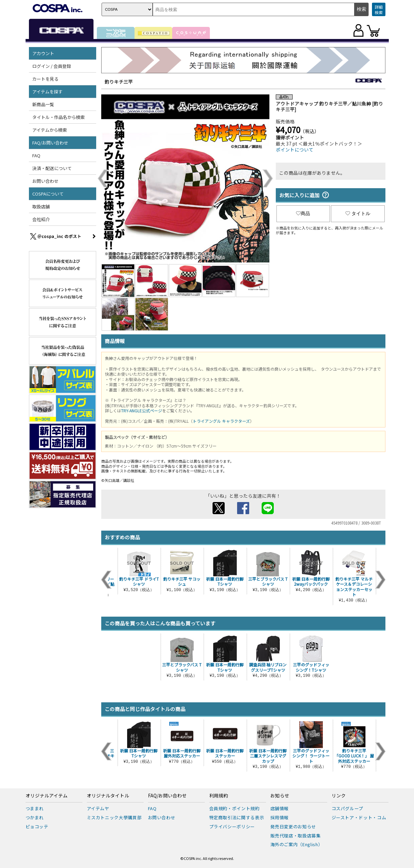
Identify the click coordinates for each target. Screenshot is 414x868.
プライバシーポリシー (232, 826)
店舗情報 (280, 808)
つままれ (35, 808)
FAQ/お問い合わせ (50, 143)
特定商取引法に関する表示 (237, 817)
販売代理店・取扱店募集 (296, 836)
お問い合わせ (45, 181)
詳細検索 (379, 10)
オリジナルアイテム (47, 796)
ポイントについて (295, 150)
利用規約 (219, 796)
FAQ (36, 155)
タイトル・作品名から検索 (59, 117)
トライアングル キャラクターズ (221, 421)
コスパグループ (348, 808)
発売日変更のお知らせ (293, 826)
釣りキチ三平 (119, 82)
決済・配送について (52, 168)
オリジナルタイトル (108, 796)
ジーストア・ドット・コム (359, 817)
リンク (339, 796)
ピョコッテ (37, 826)
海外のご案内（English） (297, 844)
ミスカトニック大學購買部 (114, 817)
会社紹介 (41, 219)
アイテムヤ (98, 808)
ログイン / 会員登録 (52, 66)
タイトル (358, 213)
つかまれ (35, 817)
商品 (303, 213)
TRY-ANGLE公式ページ (142, 410)
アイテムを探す (47, 92)
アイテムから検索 (50, 130)
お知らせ (280, 796)
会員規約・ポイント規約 (234, 808)
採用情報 (280, 817)
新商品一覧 (43, 104)
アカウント (43, 53)
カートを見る (45, 79)
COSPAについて (48, 194)
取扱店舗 (41, 206)
